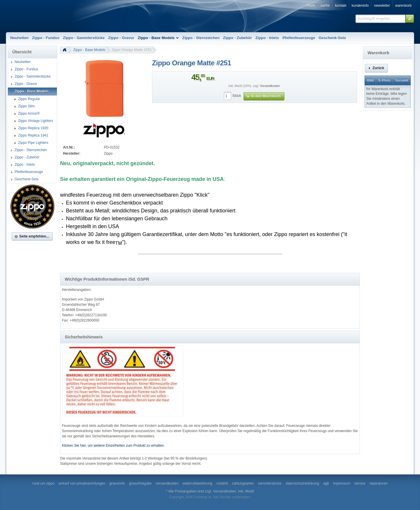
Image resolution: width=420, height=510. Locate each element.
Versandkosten (270, 86)
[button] (410, 19)
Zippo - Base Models (89, 50)
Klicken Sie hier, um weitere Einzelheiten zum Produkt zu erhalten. (113, 446)
